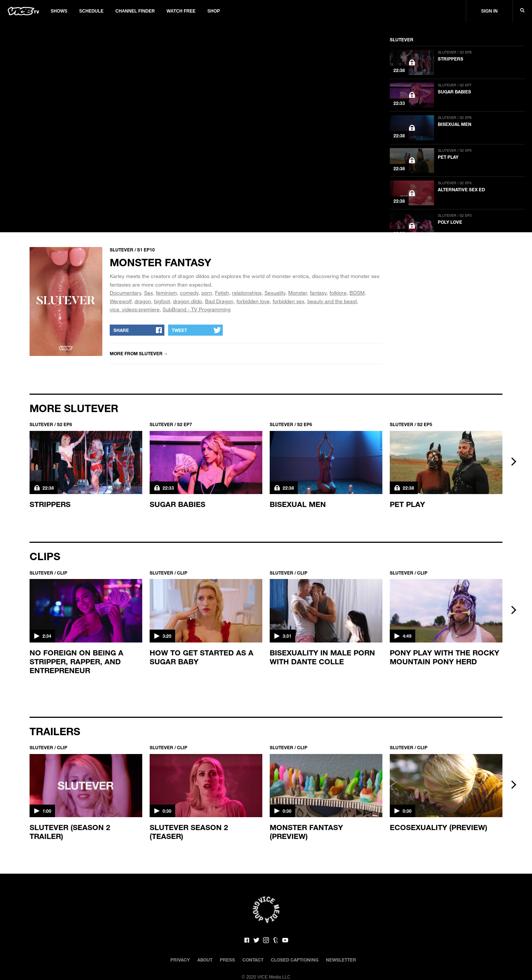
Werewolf (121, 301)
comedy (189, 293)
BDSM (357, 293)
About (205, 960)
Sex (149, 293)
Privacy (180, 960)
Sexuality (275, 293)
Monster (298, 293)
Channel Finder (135, 11)
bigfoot (162, 301)
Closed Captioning (295, 960)
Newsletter (341, 960)
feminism (166, 293)
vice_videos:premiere (135, 309)
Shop (214, 11)
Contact (253, 960)
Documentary (125, 293)
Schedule (91, 11)
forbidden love (253, 301)
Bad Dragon (219, 301)
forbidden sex (289, 301)
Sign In (489, 11)
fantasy (318, 293)
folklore (338, 293)
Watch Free (181, 11)
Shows (59, 11)
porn (207, 293)
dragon (143, 301)
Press (227, 960)
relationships (247, 293)
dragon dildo (187, 301)
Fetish (222, 293)
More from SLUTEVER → (139, 353)
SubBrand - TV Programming (197, 309)
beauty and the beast (332, 301)
